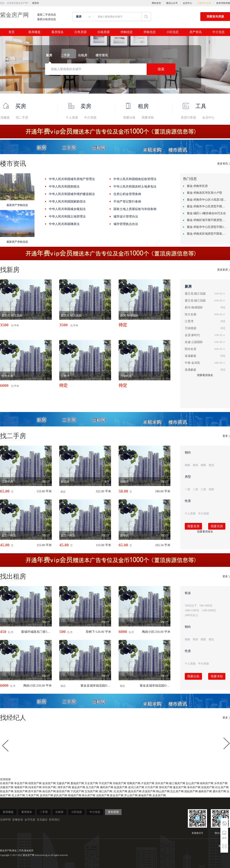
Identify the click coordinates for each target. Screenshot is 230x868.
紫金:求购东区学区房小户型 (205, 193)
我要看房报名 (205, 375)
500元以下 (191, 606)
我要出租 (129, 118)
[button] (6, 65)
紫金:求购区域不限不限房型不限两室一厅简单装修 (207, 220)
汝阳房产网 (103, 795)
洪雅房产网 (7, 787)
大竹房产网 (151, 787)
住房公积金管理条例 (127, 194)
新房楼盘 (34, 32)
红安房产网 (121, 791)
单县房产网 (21, 783)
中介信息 (219, 32)
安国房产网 (208, 787)
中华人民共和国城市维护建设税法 (72, 194)
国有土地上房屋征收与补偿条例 (135, 209)
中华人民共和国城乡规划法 (67, 209)
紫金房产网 (14, 15)
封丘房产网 (222, 787)
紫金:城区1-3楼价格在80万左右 (206, 213)
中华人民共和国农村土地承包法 (135, 186)
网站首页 (156, 3)
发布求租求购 (223, 3)
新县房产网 (117, 795)
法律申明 (5, 820)
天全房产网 (91, 783)
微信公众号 (172, 3)
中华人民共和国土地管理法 (67, 216)
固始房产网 (191, 791)
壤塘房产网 (21, 787)
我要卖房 (193, 526)
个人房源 (72, 118)
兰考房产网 (32, 795)
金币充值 (30, 820)
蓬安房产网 (180, 787)
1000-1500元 (192, 610)
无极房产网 (63, 783)
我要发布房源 (215, 17)
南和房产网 (207, 783)
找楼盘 (5, 118)
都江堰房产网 (177, 783)
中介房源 (90, 118)
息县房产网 (159, 795)
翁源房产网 (121, 787)
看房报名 (58, 32)
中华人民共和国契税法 (64, 186)
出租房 (59, 812)
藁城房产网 (77, 783)
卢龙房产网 (148, 783)
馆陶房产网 (134, 783)
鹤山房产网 (163, 791)
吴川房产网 (92, 787)
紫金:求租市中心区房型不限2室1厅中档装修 (207, 227)
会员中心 (187, 3)
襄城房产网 (145, 795)
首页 (11, 32)
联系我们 (54, 820)
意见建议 (42, 820)
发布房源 (113, 812)
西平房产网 (35, 791)
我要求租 (148, 118)
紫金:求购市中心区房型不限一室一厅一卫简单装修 (207, 206)
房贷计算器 (188, 118)
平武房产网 (105, 783)
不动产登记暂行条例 (127, 201)
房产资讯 (195, 32)
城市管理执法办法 (126, 224)
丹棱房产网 (119, 783)
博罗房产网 (64, 787)
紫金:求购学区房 (197, 186)
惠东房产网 (135, 791)
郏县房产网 (7, 791)
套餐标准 (18, 820)
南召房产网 (49, 791)
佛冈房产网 (107, 787)
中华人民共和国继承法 (64, 224)
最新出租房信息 (47, 19)
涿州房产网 (194, 787)
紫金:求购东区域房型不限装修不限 (207, 234)
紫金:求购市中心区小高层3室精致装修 (207, 200)
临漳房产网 (49, 783)
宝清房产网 (91, 791)
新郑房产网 (63, 791)
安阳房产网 (21, 791)
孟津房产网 (46, 795)
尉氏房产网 (60, 795)
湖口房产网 (105, 791)
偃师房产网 (205, 791)
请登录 (35, 3)
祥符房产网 (49, 787)
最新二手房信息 (47, 15)
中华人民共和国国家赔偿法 (67, 201)
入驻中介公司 (204, 3)
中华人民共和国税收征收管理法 (135, 179)
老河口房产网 (136, 787)
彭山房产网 (193, 783)
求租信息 (149, 32)
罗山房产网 (131, 795)
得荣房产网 (35, 783)
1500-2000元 (209, 610)
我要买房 (217, 526)
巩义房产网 (18, 795)
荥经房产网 (166, 787)
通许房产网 (219, 791)
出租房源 (103, 32)
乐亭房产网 (221, 783)
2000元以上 (191, 615)
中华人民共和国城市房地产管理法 (72, 179)
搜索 (161, 69)
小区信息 (172, 32)
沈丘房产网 (177, 791)
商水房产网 (89, 795)
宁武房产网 (77, 791)
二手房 (44, 812)
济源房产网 (149, 791)
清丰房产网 (162, 783)
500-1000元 (206, 606)
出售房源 (80, 32)
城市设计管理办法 (126, 216)
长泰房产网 (7, 783)
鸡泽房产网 (35, 787)
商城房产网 (75, 795)
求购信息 (127, 32)
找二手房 (22, 118)
